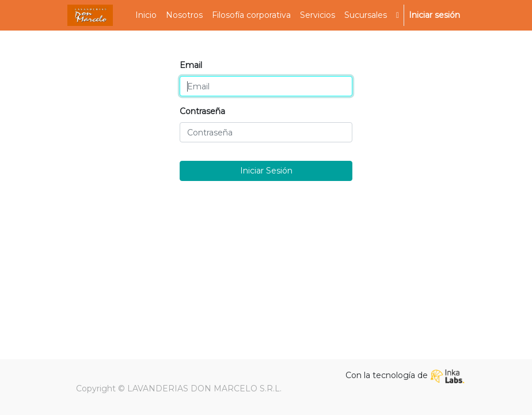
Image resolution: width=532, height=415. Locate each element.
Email (191, 65)
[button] (398, 15)
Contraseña (202, 111)
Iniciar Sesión (266, 171)
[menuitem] (146, 15)
